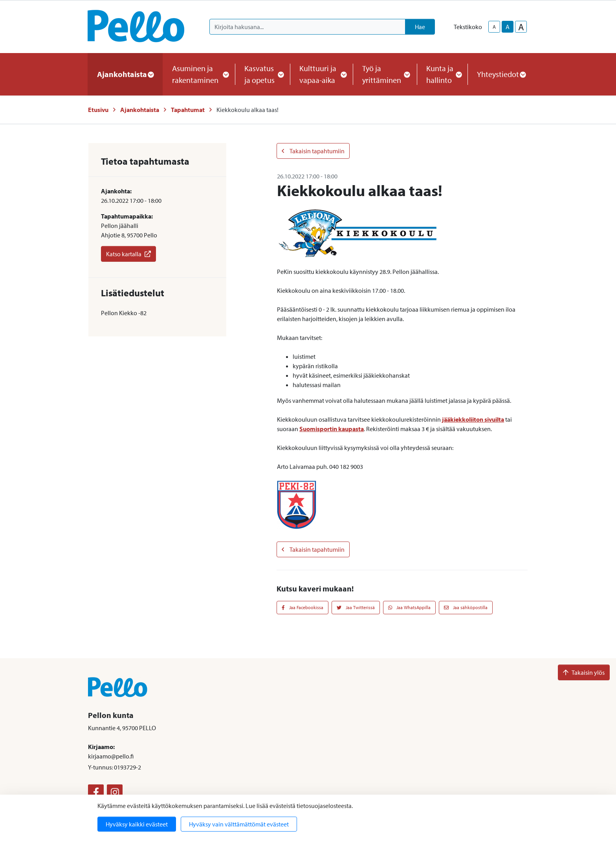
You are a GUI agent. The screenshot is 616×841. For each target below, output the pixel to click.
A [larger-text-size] (521, 27)
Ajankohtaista (140, 110)
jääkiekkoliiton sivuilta (473, 419)
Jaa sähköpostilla (466, 607)
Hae (420, 27)
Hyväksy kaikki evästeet (137, 824)
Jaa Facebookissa (302, 607)
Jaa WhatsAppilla (410, 607)
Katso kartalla (128, 254)
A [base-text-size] (508, 27)
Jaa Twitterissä (356, 607)
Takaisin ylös (584, 672)
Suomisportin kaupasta (332, 429)
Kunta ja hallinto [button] (442, 74)
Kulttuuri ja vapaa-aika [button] (321, 74)
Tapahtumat (188, 110)
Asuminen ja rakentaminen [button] (199, 74)
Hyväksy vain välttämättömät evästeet (239, 824)
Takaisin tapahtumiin (313, 151)
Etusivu (98, 110)
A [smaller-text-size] (494, 27)
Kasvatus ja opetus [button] (262, 74)
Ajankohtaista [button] (125, 74)
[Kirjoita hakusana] (307, 27)
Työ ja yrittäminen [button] (385, 74)
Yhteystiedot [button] (501, 74)
